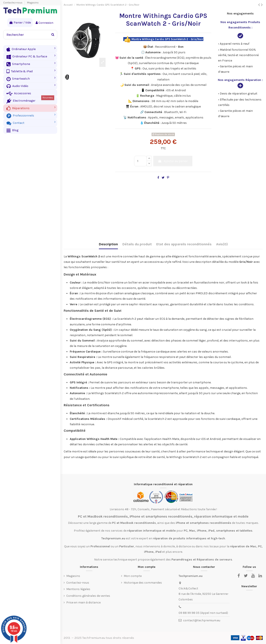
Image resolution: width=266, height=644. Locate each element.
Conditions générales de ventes (88, 596)
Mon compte (133, 576)
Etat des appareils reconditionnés (184, 244)
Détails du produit (137, 244)
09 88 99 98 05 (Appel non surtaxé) (203, 613)
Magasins (33, 3)
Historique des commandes (143, 583)
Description (108, 244)
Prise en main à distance (83, 602)
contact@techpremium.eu (202, 620)
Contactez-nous (13, 3)
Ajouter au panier (173, 161)
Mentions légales (78, 589)
